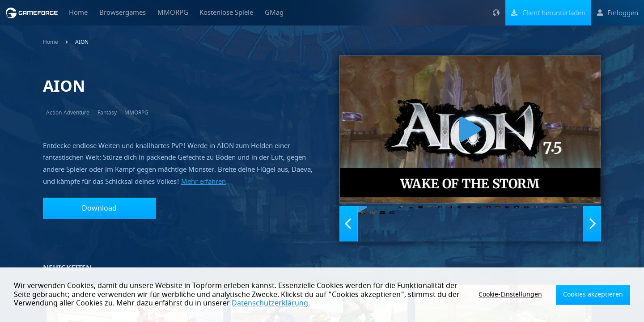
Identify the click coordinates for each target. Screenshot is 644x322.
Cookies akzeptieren (598, 295)
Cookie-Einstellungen (525, 295)
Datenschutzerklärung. (225, 303)
